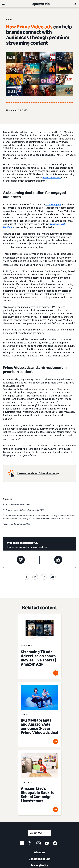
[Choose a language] (39, 833)
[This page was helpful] (58, 560)
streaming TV (53, 204)
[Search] (75, 4)
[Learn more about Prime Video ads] (38, 474)
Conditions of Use (39, 859)
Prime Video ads (52, 177)
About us (40, 852)
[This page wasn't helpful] (21, 560)
